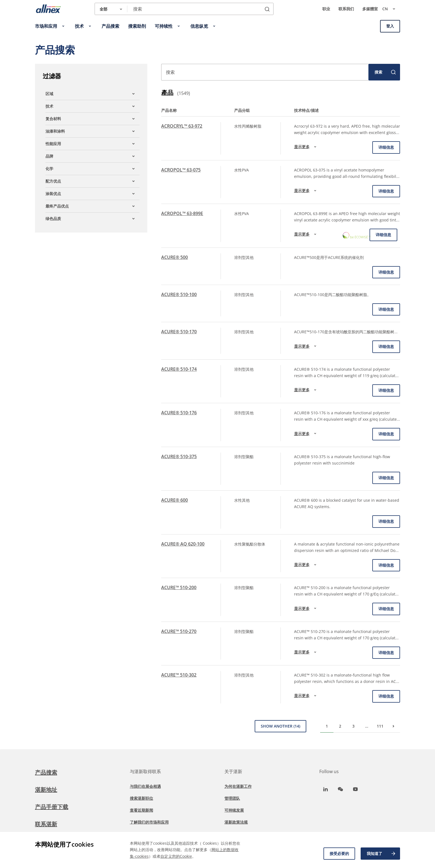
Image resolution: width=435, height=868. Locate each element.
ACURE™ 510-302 (179, 675)
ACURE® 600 (174, 500)
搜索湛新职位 (141, 798)
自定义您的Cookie (176, 856)
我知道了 (381, 854)
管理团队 (232, 798)
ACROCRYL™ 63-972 (182, 126)
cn (391, 9)
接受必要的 (339, 853)
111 (380, 726)
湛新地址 (46, 790)
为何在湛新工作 (238, 786)
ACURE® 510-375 (179, 456)
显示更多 (306, 147)
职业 (326, 9)
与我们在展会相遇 (145, 786)
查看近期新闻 (141, 810)
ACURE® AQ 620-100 (183, 544)
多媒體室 (370, 9)
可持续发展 (234, 810)
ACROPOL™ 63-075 (181, 170)
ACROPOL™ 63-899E (182, 213)
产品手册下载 (52, 807)
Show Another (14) (280, 726)
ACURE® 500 (174, 257)
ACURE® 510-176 (179, 413)
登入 (390, 26)
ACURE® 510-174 (179, 369)
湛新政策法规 (236, 822)
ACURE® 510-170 (179, 332)
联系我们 (346, 9)
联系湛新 (46, 824)
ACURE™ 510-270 (179, 631)
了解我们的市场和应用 (149, 822)
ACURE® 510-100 (179, 294)
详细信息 (386, 147)
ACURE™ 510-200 (179, 587)
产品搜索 (46, 772)
